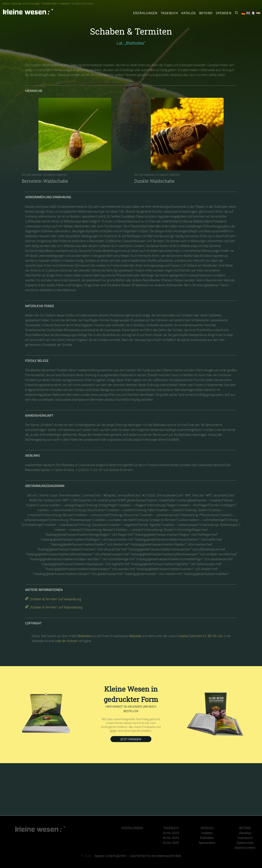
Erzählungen (145, 13)
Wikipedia (135, 636)
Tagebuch (171, 828)
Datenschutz (245, 843)
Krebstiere (207, 838)
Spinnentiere (207, 843)
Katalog (207, 828)
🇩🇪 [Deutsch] (243, 13)
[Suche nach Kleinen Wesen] (236, 13)
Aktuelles (245, 833)
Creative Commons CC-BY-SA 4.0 (199, 636)
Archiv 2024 (171, 838)
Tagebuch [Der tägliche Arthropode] (169, 13)
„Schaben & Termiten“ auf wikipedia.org (53, 599)
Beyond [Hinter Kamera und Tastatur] (206, 13)
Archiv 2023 (171, 833)
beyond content (245, 848)
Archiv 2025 (171, 843)
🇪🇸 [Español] (258, 13)
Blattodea (85, 636)
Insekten (65, 3)
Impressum (245, 838)
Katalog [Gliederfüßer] (189, 13)
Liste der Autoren (66, 641)
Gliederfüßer (50, 3)
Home (6, 3)
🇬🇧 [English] (248, 13)
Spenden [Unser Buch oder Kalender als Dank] (224, 13)
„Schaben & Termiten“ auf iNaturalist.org (54, 607)
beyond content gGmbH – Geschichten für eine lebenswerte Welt (138, 856)
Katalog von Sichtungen (26, 3)
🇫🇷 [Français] (253, 13)
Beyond (245, 828)
